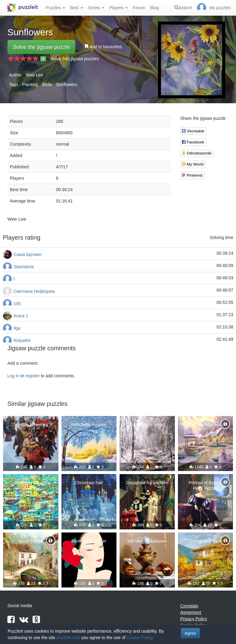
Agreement (191, 612)
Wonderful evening (89, 425)
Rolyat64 (22, 340)
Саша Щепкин (28, 254)
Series (96, 8)
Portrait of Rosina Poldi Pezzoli (205, 485)
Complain (189, 606)
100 (17, 304)
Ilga (17, 328)
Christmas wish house (205, 425)
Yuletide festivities (31, 425)
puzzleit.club (68, 638)
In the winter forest (147, 425)
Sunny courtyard (205, 541)
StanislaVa (24, 267)
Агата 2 (21, 316)
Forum (139, 8)
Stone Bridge (31, 541)
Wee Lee (34, 75)
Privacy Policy (194, 619)
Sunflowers (67, 84)
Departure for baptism (147, 483)
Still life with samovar (147, 541)
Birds (47, 84)
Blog (154, 8)
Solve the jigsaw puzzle (41, 47)
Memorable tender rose (89, 544)
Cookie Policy (140, 638)
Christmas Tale (89, 483)
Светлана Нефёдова (34, 291)
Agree (190, 633)
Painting (30, 84)
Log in (13, 376)
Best (77, 8)
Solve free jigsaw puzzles (75, 59)
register (32, 376)
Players (118, 8)
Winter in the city (31, 483)
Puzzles (55, 8)
